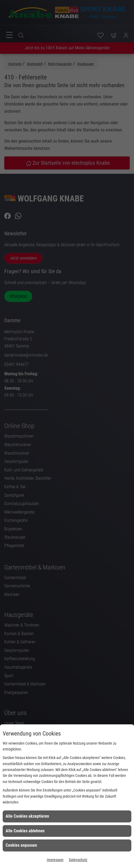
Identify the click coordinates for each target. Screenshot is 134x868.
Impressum (55, 860)
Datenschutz (78, 860)
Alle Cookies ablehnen (25, 831)
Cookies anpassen (21, 845)
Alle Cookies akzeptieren (27, 816)
